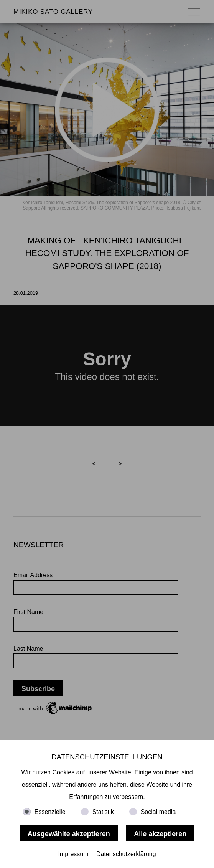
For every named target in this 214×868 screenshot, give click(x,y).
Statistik (103, 812)
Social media (158, 812)
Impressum (73, 854)
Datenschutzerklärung (126, 854)
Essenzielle (50, 812)
